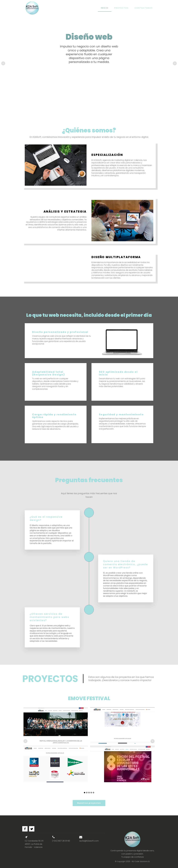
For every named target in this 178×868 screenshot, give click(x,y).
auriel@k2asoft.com (89, 841)
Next (175, 63)
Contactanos (144, 8)
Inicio (105, 8)
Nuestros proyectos (89, 803)
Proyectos (121, 8)
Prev (3, 63)
